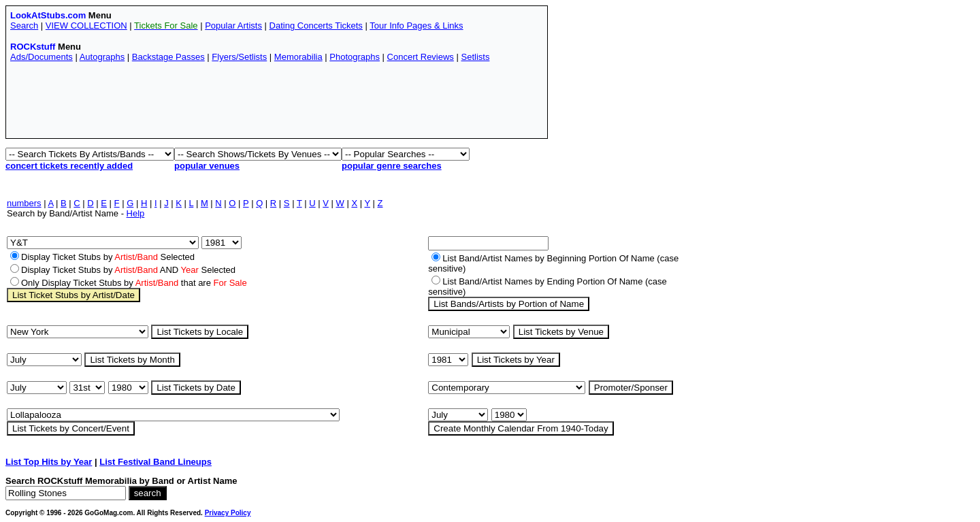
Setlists (475, 57)
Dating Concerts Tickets (316, 26)
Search (24, 26)
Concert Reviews (421, 57)
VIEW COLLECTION (86, 26)
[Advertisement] (258, 103)
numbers (24, 203)
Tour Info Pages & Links (416, 26)
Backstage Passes (168, 57)
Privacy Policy (228, 513)
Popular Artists (233, 26)
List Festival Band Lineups (156, 462)
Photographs (355, 57)
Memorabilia (298, 57)
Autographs (102, 57)
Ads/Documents (42, 57)
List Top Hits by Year (49, 462)
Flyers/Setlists (239, 57)
